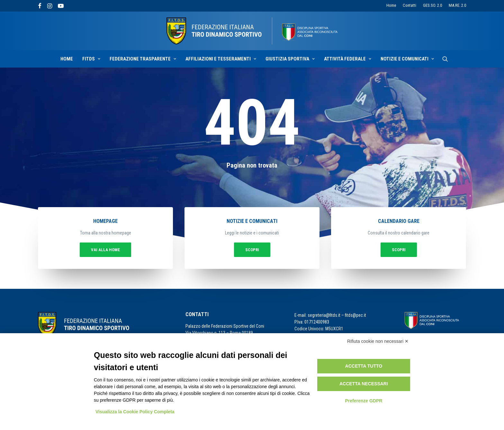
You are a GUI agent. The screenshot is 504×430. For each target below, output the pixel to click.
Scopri (252, 250)
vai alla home (105, 250)
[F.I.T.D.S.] (252, 31)
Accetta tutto (364, 366)
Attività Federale (348, 59)
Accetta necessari (364, 384)
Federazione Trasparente (143, 59)
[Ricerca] (445, 59)
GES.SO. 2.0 (432, 5)
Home (391, 5)
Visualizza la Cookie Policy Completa (135, 412)
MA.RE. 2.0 (457, 5)
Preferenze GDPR (364, 401)
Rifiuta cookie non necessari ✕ (378, 341)
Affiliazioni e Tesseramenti (221, 59)
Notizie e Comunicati (407, 59)
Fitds (91, 59)
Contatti (410, 5)
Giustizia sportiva (290, 59)
